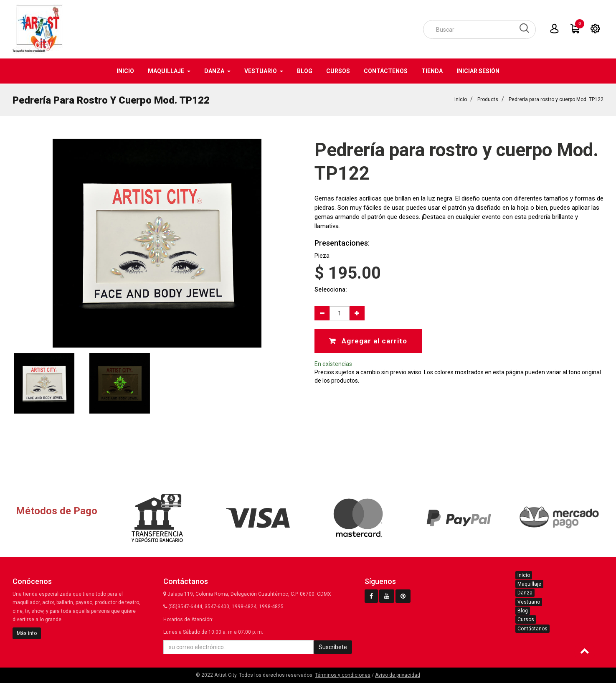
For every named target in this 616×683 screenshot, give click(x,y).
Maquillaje (529, 584)
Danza (525, 593)
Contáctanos (532, 629)
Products (488, 99)
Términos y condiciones (343, 675)
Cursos (526, 620)
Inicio (461, 99)
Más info (27, 633)
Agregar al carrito (368, 340)
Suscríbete (333, 647)
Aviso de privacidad (398, 675)
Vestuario (529, 602)
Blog (523, 611)
